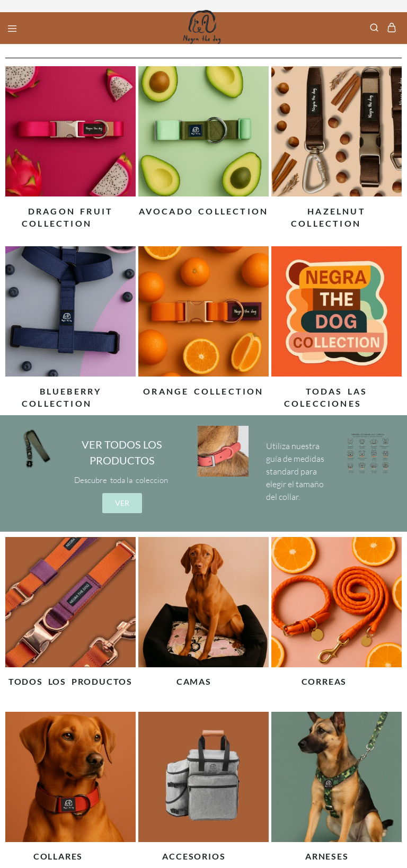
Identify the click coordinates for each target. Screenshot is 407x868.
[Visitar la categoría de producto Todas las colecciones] (337, 389)
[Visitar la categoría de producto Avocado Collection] (203, 209)
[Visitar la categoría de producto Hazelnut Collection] (337, 209)
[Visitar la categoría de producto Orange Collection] (203, 389)
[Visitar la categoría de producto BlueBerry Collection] (70, 389)
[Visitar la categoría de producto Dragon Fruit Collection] (70, 209)
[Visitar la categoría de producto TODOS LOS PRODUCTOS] (70, 679)
